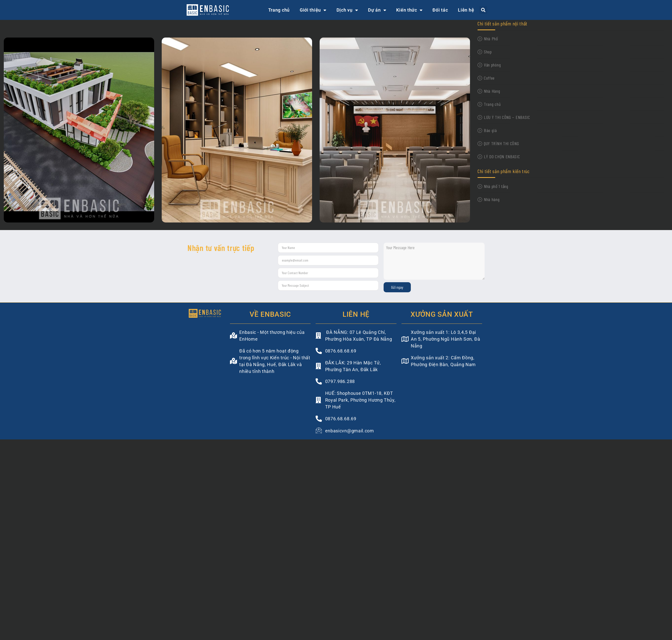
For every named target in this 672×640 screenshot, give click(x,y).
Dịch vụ (347, 10)
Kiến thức (409, 10)
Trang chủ (279, 10)
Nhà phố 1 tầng (496, 186)
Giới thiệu (313, 10)
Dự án (377, 10)
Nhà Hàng (492, 91)
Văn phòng (492, 65)
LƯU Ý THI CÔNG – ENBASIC (507, 117)
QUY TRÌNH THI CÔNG (501, 143)
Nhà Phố (491, 39)
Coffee (489, 78)
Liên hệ (466, 10)
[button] (483, 10)
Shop (488, 52)
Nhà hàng (492, 199)
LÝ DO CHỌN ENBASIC (502, 156)
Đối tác (440, 10)
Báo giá (490, 130)
